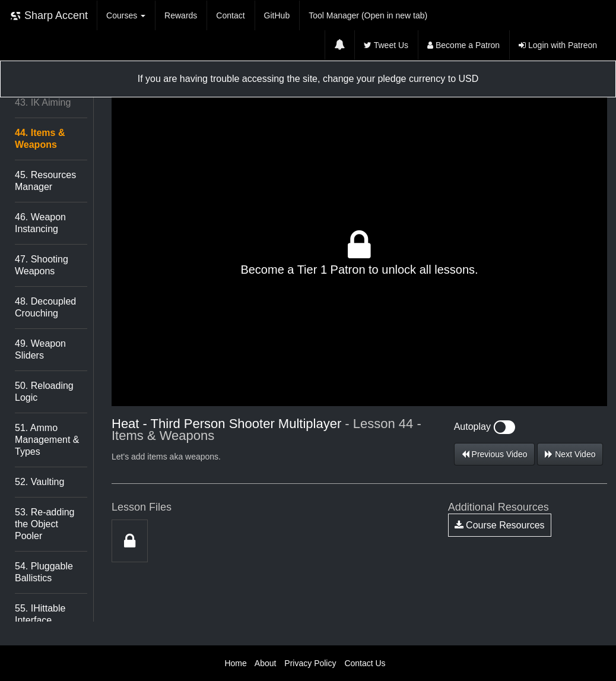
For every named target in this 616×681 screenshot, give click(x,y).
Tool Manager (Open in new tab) (368, 15)
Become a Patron (463, 45)
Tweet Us (386, 45)
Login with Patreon (558, 45)
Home (235, 663)
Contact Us (365, 663)
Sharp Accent (49, 16)
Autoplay (485, 427)
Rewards (181, 15)
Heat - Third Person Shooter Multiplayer (226, 424)
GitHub (277, 15)
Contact (230, 15)
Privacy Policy (310, 663)
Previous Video (495, 454)
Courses (126, 15)
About (266, 663)
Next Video (570, 454)
